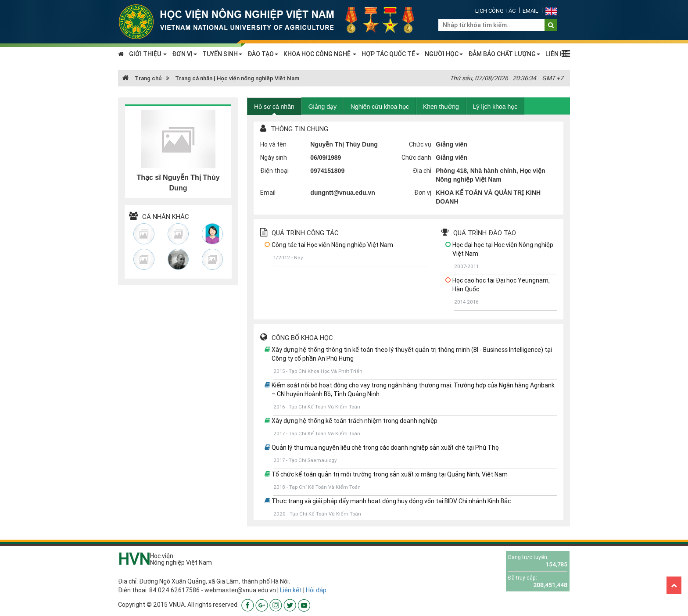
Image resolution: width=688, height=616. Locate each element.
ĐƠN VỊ (185, 54)
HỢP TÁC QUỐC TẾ (391, 54)
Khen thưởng (441, 107)
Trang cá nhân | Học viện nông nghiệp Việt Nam (237, 78)
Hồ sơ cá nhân (274, 107)
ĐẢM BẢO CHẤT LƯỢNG (504, 54)
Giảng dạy (322, 107)
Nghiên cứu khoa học (380, 107)
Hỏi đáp (316, 590)
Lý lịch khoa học (495, 107)
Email (530, 11)
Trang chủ (142, 78)
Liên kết (291, 590)
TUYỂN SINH (222, 54)
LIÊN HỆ (557, 54)
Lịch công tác (495, 11)
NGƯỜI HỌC (444, 54)
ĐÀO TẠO (263, 54)
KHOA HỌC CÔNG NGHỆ (320, 54)
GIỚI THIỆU (148, 54)
